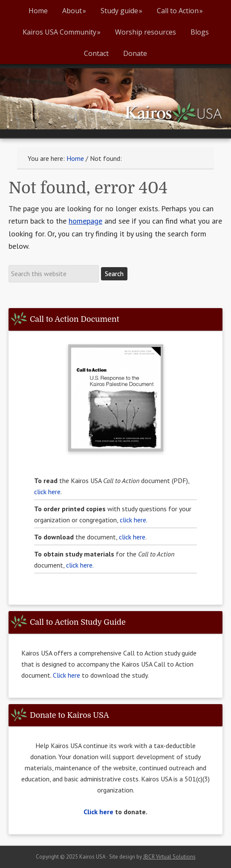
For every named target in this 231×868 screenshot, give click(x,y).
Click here (67, 675)
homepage (85, 221)
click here (47, 492)
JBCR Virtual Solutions (169, 857)
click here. (80, 565)
